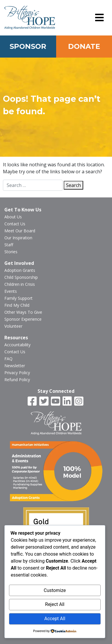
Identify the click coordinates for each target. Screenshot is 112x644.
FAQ (8, 359)
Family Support (18, 298)
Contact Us (15, 224)
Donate (84, 46)
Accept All (55, 619)
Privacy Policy (17, 373)
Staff (9, 245)
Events (11, 291)
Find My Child (17, 305)
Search (73, 185)
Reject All (55, 604)
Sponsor (28, 46)
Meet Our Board (20, 231)
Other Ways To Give (23, 312)
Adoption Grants (20, 270)
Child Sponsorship (21, 277)
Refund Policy (17, 380)
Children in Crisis (20, 284)
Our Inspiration (18, 238)
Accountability (17, 345)
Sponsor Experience (23, 319)
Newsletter (15, 366)
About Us (13, 217)
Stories (11, 252)
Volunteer (13, 326)
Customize (55, 590)
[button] (99, 18)
